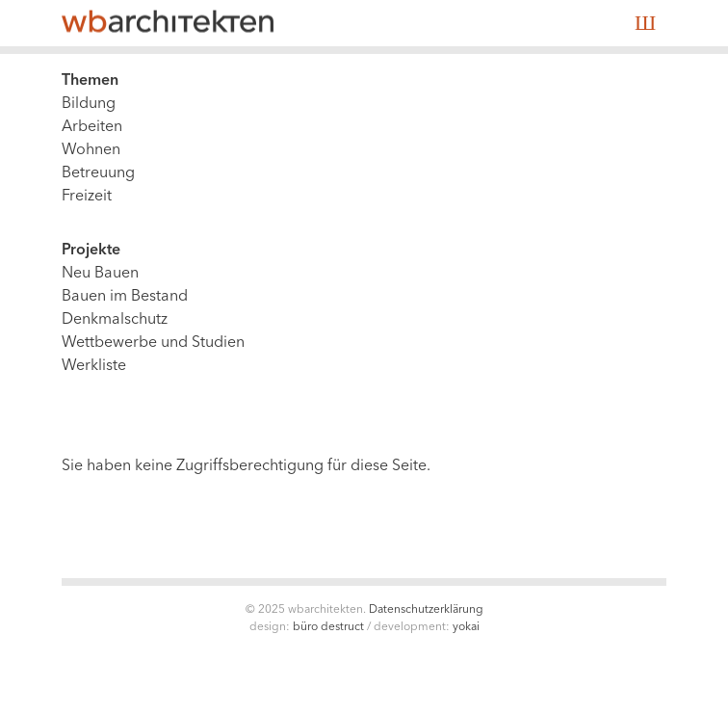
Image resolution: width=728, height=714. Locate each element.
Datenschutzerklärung (426, 610)
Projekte (91, 251)
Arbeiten (92, 127)
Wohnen (91, 150)
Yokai (466, 627)
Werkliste (94, 366)
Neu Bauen (100, 274)
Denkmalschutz (115, 320)
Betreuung (98, 173)
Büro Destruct (328, 627)
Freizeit (87, 197)
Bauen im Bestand (125, 297)
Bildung (89, 104)
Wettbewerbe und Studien (153, 343)
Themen (90, 81)
